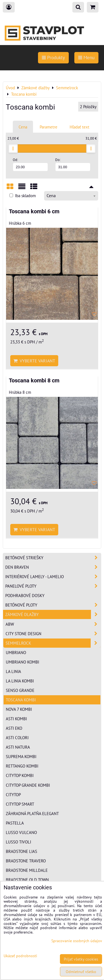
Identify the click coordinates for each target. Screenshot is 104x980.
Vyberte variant (34, 361)
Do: (73, 164)
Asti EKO (14, 728)
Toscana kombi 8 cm (34, 381)
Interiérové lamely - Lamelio (53, 577)
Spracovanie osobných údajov (77, 941)
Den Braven (53, 567)
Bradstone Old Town (27, 880)
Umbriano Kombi (22, 662)
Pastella (15, 823)
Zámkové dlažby (53, 614)
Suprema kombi (21, 756)
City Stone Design (53, 634)
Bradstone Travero (26, 861)
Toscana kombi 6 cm (34, 211)
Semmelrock (53, 643)
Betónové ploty (53, 605)
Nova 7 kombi (19, 709)
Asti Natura (18, 747)
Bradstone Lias (21, 851)
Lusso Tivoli (18, 842)
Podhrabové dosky (25, 595)
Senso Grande (20, 690)
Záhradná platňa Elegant (32, 813)
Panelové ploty (53, 586)
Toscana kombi (21, 700)
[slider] (13, 149)
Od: (30, 164)
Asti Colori (17, 738)
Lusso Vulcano (21, 832)
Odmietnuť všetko (81, 972)
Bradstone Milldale (27, 870)
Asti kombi (16, 719)
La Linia (13, 671)
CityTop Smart (20, 804)
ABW (53, 624)
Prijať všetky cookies (81, 959)
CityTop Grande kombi (28, 785)
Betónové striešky (53, 558)
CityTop (13, 795)
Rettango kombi (22, 766)
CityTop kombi (20, 775)
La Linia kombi (20, 681)
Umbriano (16, 652)
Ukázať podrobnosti (20, 956)
